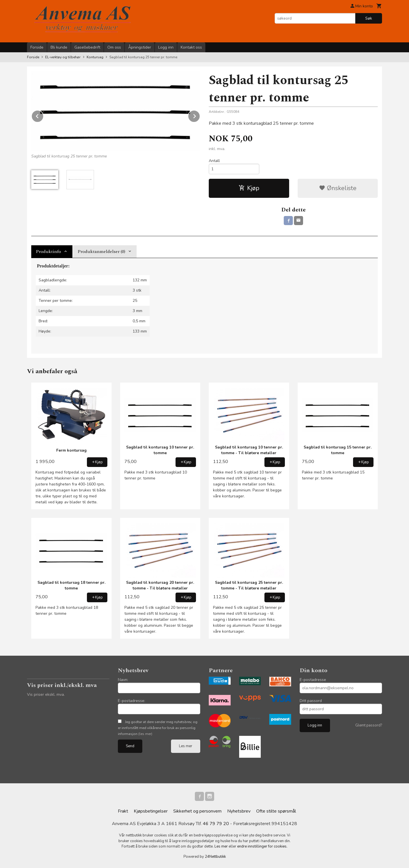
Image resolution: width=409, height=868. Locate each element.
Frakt (123, 811)
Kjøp (249, 188)
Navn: (123, 680)
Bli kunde (59, 47)
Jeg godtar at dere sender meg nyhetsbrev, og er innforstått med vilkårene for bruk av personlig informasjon (158, 728)
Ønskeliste (338, 188)
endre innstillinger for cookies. (262, 846)
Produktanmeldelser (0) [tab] (101, 252)
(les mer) (145, 734)
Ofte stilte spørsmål (276, 811)
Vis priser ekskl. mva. (46, 694)
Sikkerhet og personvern (197, 811)
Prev (43, 115)
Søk (369, 18)
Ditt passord (311, 701)
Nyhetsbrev (239, 811)
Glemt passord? (369, 725)
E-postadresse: (132, 701)
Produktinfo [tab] (48, 252)
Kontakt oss (191, 47)
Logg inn (166, 47)
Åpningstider (140, 47)
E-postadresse (313, 680)
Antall (214, 161)
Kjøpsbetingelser (151, 811)
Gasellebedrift (87, 47)
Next (200, 115)
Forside (37, 47)
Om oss (114, 47)
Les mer (186, 746)
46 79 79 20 (216, 824)
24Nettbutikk (215, 857)
